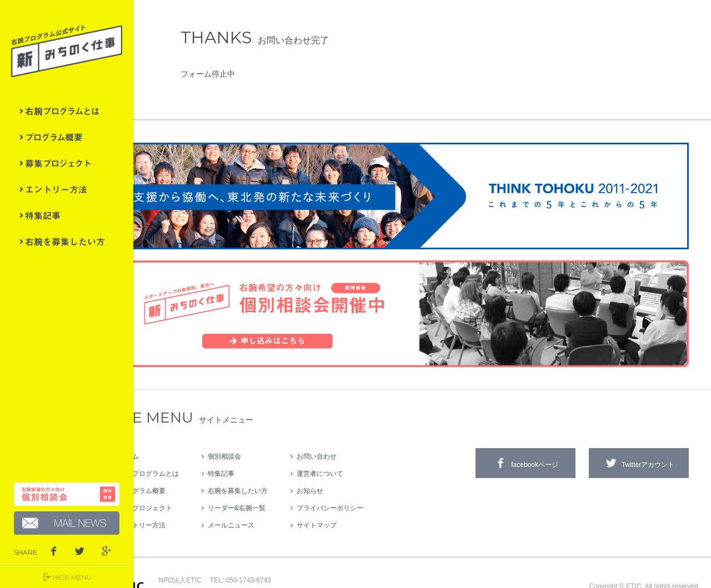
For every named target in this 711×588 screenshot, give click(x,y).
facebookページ (525, 436)
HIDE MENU (67, 577)
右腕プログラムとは (67, 111)
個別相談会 (266, 430)
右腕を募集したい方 (67, 242)
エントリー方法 (67, 189)
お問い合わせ (358, 430)
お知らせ (351, 464)
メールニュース (272, 499)
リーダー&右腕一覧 (278, 481)
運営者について (361, 447)
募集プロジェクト (67, 163)
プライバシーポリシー (371, 481)
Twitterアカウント (639, 436)
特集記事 (67, 215)
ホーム (170, 430)
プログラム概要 (67, 137)
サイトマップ (358, 499)
